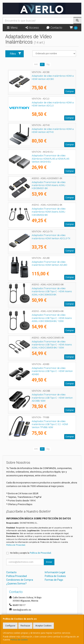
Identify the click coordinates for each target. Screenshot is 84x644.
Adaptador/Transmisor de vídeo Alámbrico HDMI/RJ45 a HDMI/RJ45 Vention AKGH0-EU (50, 159)
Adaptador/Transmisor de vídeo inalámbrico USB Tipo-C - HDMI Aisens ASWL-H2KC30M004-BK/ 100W (52, 318)
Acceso (32, 28)
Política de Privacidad (16, 545)
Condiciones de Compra (20, 580)
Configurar (10, 626)
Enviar (49, 562)
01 (42, 64)
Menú (12, 28)
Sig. (48, 64)
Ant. (36, 64)
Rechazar (25, 626)
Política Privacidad (16, 576)
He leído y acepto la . (31, 553)
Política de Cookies (19, 640)
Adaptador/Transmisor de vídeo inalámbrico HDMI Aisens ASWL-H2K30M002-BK (49, 212)
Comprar (70, 91)
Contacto (54, 28)
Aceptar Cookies (43, 626)
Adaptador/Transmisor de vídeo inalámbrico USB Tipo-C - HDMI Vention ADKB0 (52, 371)
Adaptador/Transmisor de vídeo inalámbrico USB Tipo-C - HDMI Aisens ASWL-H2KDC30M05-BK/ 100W (52, 345)
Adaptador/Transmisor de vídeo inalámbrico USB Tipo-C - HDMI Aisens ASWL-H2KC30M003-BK (52, 291)
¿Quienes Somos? (16, 584)
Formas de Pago (54, 580)
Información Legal (55, 572)
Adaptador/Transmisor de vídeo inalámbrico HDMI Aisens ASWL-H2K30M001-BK (49, 185)
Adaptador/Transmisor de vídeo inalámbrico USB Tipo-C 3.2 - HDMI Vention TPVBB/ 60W (50, 424)
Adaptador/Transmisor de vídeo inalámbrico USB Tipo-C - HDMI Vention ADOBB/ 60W (52, 398)
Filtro (16, 54)
